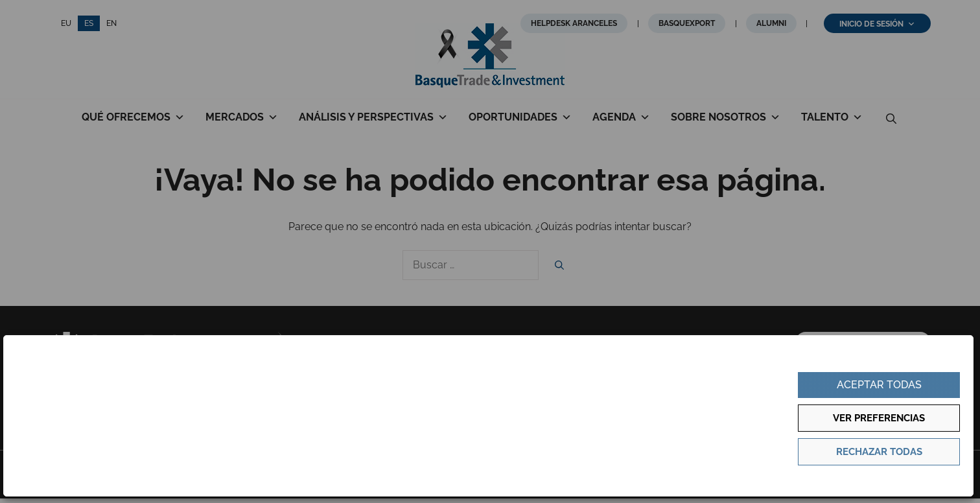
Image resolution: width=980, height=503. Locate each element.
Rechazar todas (879, 452)
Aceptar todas (879, 385)
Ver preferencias (879, 418)
